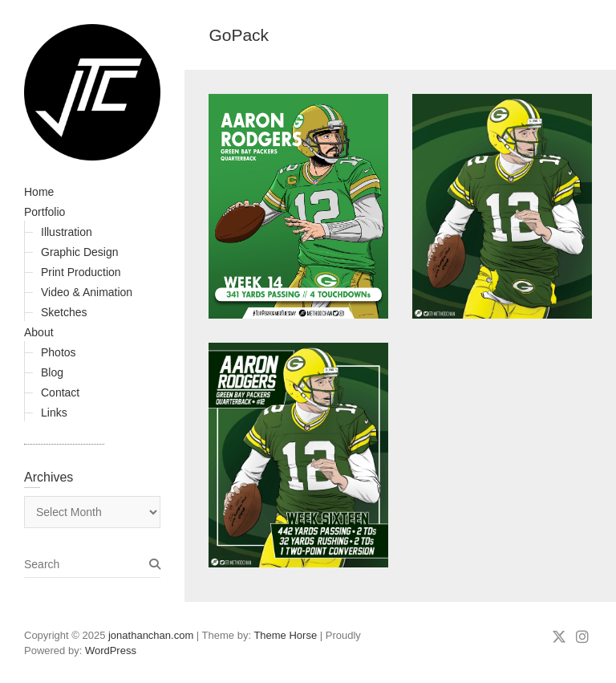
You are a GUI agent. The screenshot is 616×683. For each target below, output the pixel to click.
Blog (52, 372)
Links (54, 413)
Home (39, 192)
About (39, 332)
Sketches (64, 312)
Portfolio (45, 212)
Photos (59, 352)
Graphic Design (80, 252)
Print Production (81, 272)
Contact (60, 392)
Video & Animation (87, 292)
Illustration (67, 232)
